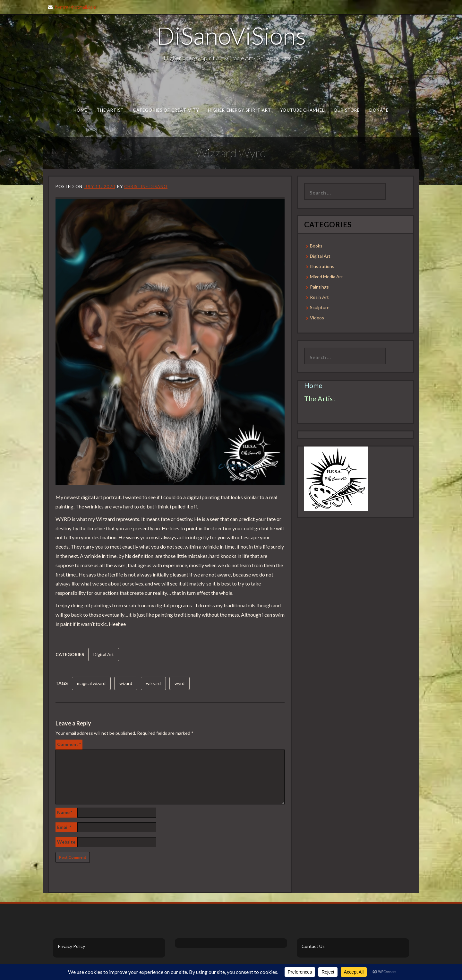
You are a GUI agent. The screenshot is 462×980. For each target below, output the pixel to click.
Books (316, 246)
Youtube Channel (302, 110)
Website (66, 842)
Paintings (319, 287)
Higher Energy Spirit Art (240, 110)
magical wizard (91, 683)
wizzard (153, 683)
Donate (379, 110)
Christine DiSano (146, 186)
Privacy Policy (71, 946)
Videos (317, 318)
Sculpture (320, 307)
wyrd (180, 683)
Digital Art (104, 654)
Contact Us (313, 946)
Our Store (347, 110)
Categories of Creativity (166, 110)
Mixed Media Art (326, 277)
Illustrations (322, 266)
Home (80, 110)
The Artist (111, 110)
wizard (126, 683)
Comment (69, 744)
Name (65, 812)
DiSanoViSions (231, 35)
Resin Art (319, 297)
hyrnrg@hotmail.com (76, 7)
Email (64, 827)
